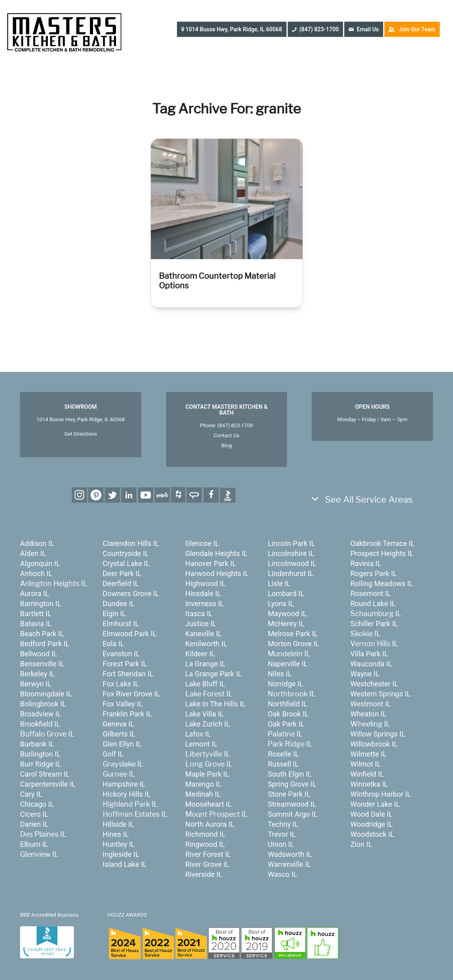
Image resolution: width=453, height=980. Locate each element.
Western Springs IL (380, 694)
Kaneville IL (204, 634)
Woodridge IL (372, 824)
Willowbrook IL (374, 744)
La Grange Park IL (214, 674)
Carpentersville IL (48, 784)
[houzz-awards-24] (223, 943)
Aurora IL (35, 593)
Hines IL (116, 834)
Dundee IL (119, 604)
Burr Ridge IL (41, 764)
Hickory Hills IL (127, 794)
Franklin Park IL (127, 714)
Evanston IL (121, 654)
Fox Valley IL (123, 704)
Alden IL (33, 553)
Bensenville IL (42, 664)
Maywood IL (287, 614)
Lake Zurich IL (208, 724)
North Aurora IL (210, 824)
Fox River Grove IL (131, 694)
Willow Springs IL (378, 734)
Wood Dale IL (371, 814)
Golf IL (113, 754)
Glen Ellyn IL (122, 744)
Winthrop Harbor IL (381, 794)
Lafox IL (198, 734)
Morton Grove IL (293, 644)
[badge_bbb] (47, 942)
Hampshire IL (124, 784)
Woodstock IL (372, 834)
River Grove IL (207, 864)
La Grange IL (205, 664)
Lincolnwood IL (292, 563)
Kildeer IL (200, 654)
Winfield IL (367, 774)
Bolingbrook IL (43, 704)
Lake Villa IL (205, 714)
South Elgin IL (289, 774)
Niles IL (279, 674)
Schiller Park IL (374, 624)
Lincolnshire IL (291, 553)
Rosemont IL (371, 593)
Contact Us (227, 435)
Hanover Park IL (211, 563)
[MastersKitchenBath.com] (64, 29)
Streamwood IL (292, 804)
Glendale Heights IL (216, 553)
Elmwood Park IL (130, 634)
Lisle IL (279, 583)
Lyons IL (281, 604)
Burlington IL (40, 754)
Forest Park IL (125, 664)
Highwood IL (206, 583)
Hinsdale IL (203, 593)
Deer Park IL (122, 573)
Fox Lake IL (121, 684)
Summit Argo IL (293, 814)
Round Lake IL (373, 604)
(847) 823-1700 (235, 425)
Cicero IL (34, 814)
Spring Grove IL (292, 784)
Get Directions (81, 434)
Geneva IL (119, 724)
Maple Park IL (207, 774)
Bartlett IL (36, 614)
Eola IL (114, 644)
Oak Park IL (286, 724)
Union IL (281, 844)
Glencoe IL (202, 543)
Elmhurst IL (121, 624)
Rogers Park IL (374, 573)
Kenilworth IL (206, 644)
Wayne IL (365, 674)
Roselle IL (283, 754)
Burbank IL (37, 744)
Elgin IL (114, 614)
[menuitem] (234, 29)
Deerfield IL (121, 583)
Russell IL (283, 764)
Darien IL (34, 824)
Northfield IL (287, 704)
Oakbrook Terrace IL (382, 543)
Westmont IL (371, 704)
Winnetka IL (369, 784)
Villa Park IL (369, 654)
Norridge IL (285, 684)
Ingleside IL (121, 854)
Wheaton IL (368, 714)
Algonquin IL (40, 563)
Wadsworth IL (290, 854)
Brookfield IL (40, 724)
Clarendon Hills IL (131, 543)
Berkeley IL (38, 674)
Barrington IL (41, 604)
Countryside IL (126, 553)
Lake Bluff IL (205, 684)
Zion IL (361, 844)
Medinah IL (203, 794)
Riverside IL (204, 874)
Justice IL (201, 624)
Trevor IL (281, 834)
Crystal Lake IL (126, 563)
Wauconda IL (371, 664)
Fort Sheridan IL (128, 674)
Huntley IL (119, 844)
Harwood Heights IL (217, 573)
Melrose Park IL (293, 634)
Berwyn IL (36, 684)
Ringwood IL (205, 844)
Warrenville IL (289, 864)
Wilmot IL (366, 764)
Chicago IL (37, 804)
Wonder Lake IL (375, 804)
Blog (226, 445)
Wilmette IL (368, 754)
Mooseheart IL (209, 804)
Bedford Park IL (45, 644)
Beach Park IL (42, 634)
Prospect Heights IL (382, 553)
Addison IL (37, 543)
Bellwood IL (39, 654)
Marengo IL (203, 784)
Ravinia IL (366, 563)
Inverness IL (205, 604)
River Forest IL (208, 854)
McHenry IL (286, 624)
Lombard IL (286, 593)
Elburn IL (34, 844)
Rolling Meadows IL (382, 583)
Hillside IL (118, 824)
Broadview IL (41, 714)
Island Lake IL (125, 864)
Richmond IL (205, 834)
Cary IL (31, 794)
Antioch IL (36, 573)
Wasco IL (282, 874)
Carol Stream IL (45, 774)
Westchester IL (374, 684)
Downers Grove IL (131, 593)
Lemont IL (201, 744)
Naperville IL (287, 664)
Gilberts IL (119, 734)
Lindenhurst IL (290, 573)
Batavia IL (36, 624)
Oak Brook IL (288, 714)
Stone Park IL (289, 794)
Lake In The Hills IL (215, 704)
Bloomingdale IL (46, 694)
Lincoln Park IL (291, 543)
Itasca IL (199, 614)
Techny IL (283, 824)
